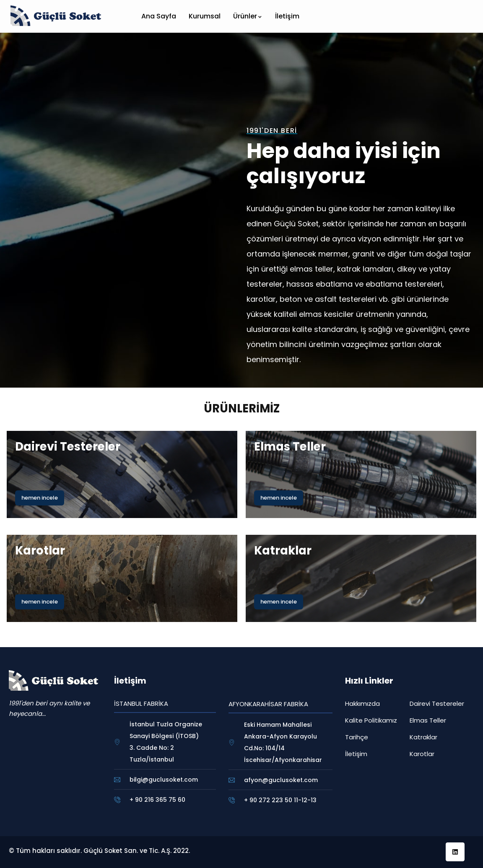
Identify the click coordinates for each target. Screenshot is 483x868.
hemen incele (40, 498)
